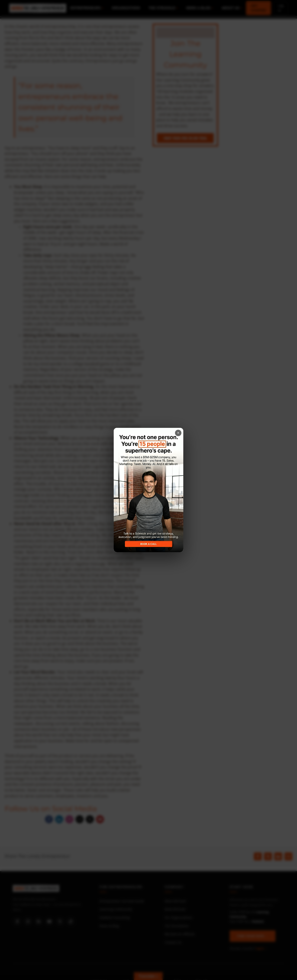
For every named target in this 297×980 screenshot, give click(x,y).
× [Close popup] (178, 433)
